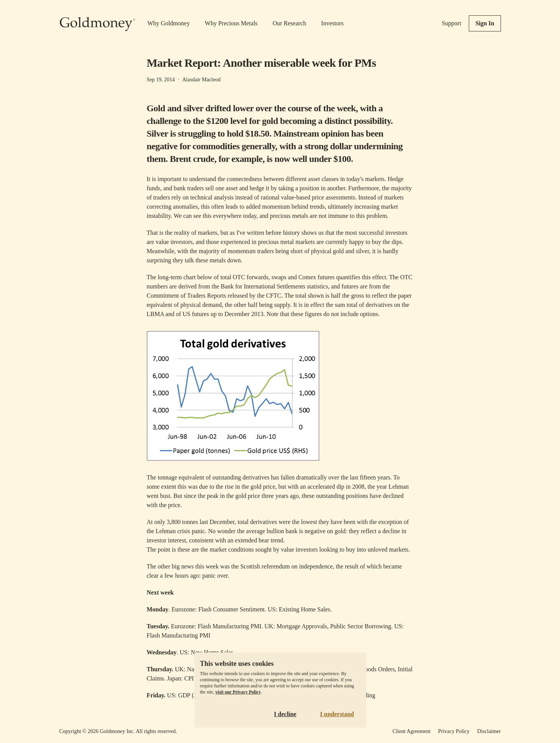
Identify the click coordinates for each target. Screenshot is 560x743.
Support (451, 23)
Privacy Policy (454, 731)
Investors (333, 23)
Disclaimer (489, 731)
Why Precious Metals (231, 23)
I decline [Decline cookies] (285, 714)
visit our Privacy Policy (238, 692)
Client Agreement (411, 731)
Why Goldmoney (169, 23)
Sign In (485, 23)
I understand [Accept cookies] (337, 714)
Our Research (289, 23)
